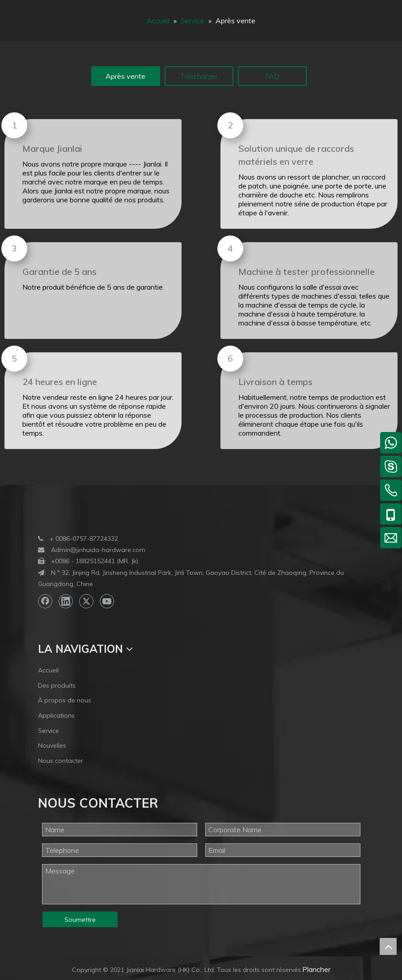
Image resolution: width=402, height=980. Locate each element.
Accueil (48, 670)
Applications (56, 715)
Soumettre (80, 920)
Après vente (125, 76)
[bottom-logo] (45, 513)
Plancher (316, 969)
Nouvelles (52, 745)
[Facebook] (45, 601)
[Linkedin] (66, 601)
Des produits (57, 685)
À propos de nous (65, 700)
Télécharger (199, 76)
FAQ (272, 76)
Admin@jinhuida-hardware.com (98, 550)
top (388, 946)
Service (49, 731)
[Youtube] (107, 601)
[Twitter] (86, 601)
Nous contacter (61, 761)
